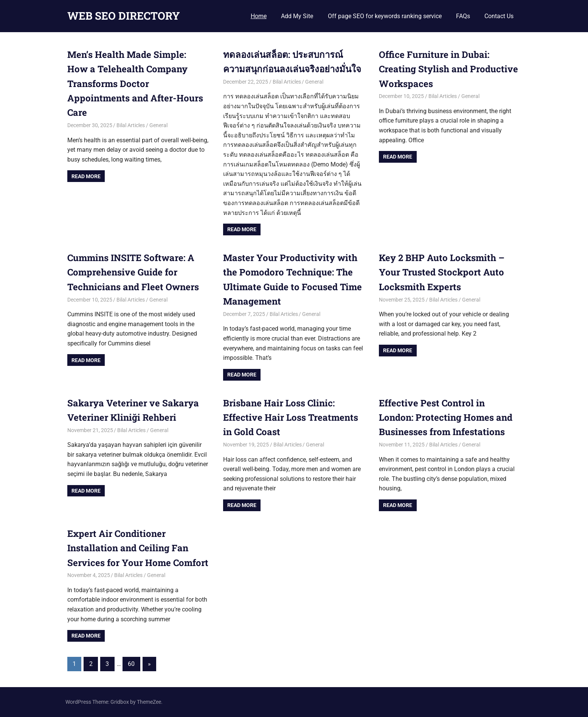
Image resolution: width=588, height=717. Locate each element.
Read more (86, 176)
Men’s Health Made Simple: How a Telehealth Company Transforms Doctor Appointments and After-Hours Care (135, 84)
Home (259, 16)
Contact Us (499, 16)
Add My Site (297, 16)
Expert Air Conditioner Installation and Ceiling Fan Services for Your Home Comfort (138, 548)
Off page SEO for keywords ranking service (385, 16)
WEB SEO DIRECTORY (124, 16)
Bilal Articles (131, 125)
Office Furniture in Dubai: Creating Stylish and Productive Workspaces (448, 69)
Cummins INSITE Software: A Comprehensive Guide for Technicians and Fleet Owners (133, 272)
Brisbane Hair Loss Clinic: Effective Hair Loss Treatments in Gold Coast (291, 418)
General (158, 125)
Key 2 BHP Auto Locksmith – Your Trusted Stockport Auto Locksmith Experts (442, 272)
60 (131, 664)
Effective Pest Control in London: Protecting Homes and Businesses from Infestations (446, 418)
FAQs (463, 16)
